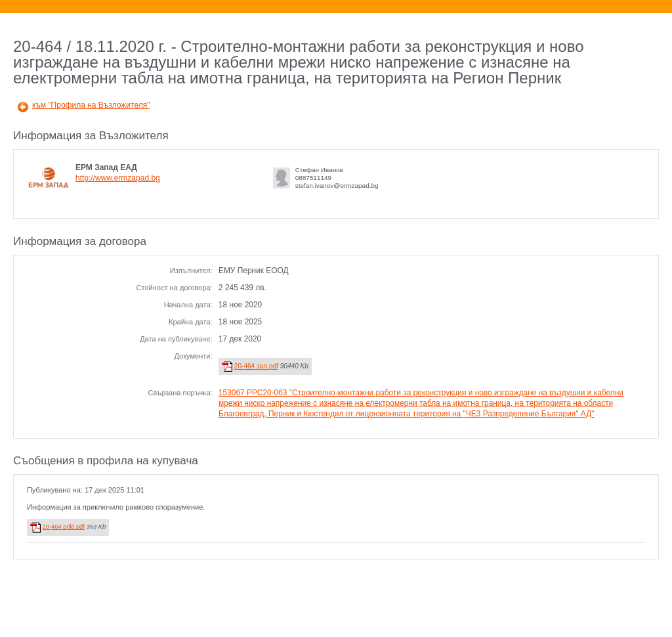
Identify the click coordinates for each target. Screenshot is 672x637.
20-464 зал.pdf (256, 366)
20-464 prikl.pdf (64, 527)
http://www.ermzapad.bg (118, 178)
